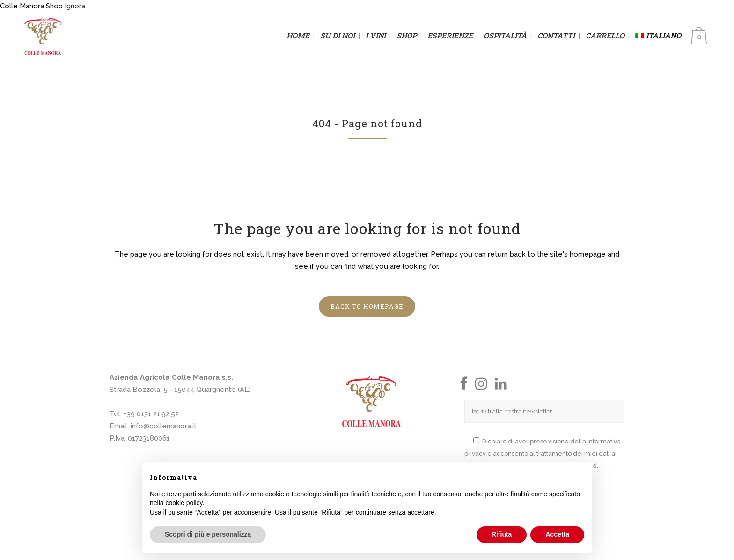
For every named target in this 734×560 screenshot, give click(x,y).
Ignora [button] (75, 6)
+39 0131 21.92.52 (151, 414)
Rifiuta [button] (502, 534)
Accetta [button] (557, 534)
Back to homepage (367, 306)
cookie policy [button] (184, 503)
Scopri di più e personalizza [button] (208, 534)
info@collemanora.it (164, 426)
